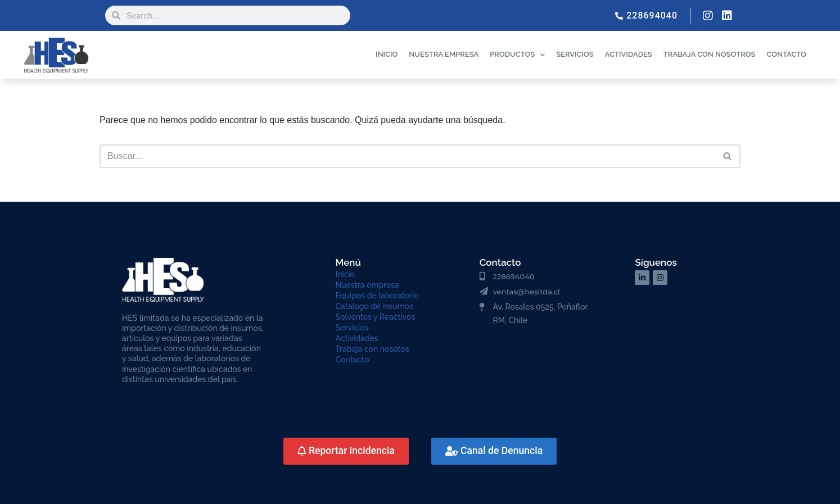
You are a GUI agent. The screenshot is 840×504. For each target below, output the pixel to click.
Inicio (345, 274)
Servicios (352, 328)
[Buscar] (407, 156)
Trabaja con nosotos (372, 349)
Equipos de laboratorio (377, 296)
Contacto (353, 360)
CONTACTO (786, 54)
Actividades (357, 338)
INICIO (387, 54)
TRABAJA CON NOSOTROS (710, 54)
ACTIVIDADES (629, 54)
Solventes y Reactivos (376, 317)
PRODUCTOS (517, 55)
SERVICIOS (575, 54)
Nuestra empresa (367, 285)
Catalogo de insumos (375, 306)
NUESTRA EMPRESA (444, 54)
